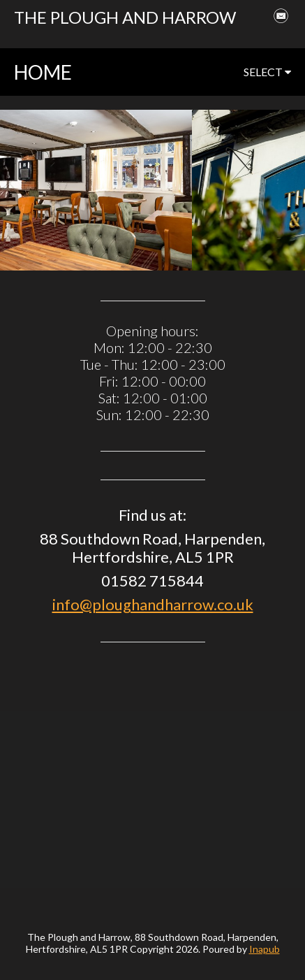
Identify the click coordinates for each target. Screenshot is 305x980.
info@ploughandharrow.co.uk (153, 604)
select (267, 72)
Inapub (265, 949)
